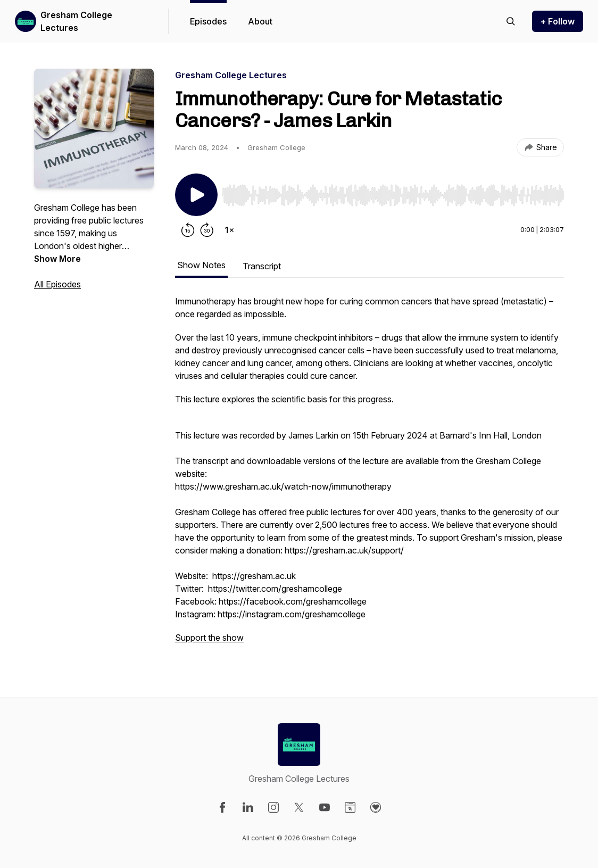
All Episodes (57, 284)
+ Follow (558, 21)
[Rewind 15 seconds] (188, 230)
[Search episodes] (511, 21)
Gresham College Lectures (76, 21)
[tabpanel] (369, 475)
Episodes (208, 21)
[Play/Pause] (196, 195)
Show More (57, 259)
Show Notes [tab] (201, 265)
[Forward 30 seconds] (207, 230)
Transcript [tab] (262, 266)
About (260, 21)
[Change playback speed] (229, 230)
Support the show (209, 638)
